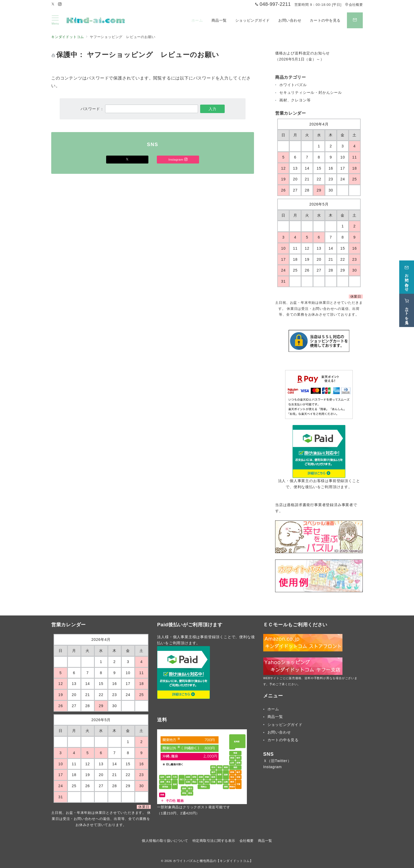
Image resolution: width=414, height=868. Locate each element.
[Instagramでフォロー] (60, 4)
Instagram (272, 767)
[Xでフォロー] (127, 159)
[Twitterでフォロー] (53, 4)
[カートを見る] (407, 307)
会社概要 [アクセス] (354, 5)
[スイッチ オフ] (355, 20)
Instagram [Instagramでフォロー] (178, 159)
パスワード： (139, 109)
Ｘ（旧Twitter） (277, 761)
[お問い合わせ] (407, 274)
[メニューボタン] (55, 20)
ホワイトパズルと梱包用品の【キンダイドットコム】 (213, 861)
